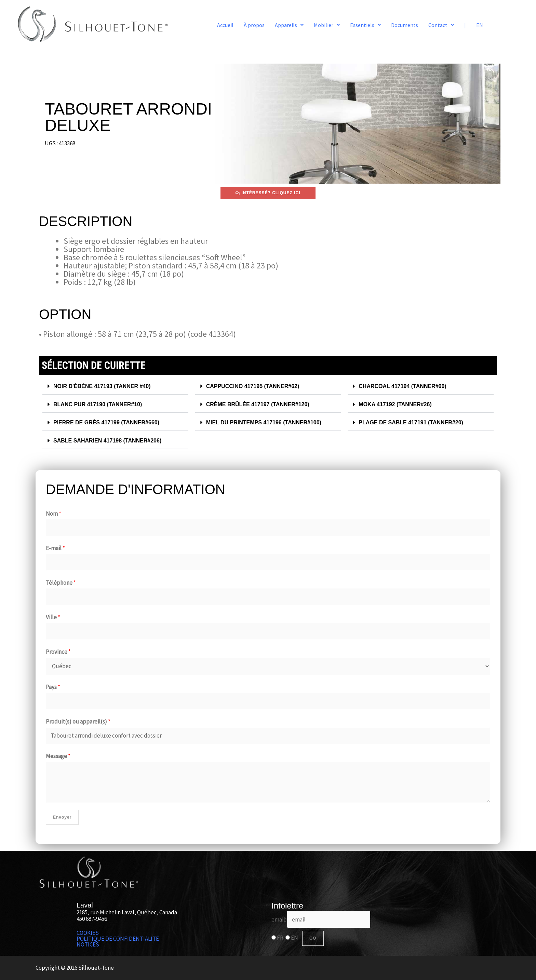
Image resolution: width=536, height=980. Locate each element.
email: (321, 919)
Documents (405, 25)
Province (58, 652)
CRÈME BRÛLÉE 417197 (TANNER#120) (261, 404)
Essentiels (365, 25)
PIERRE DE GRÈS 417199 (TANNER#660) (110, 422)
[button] (289, 25)
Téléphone (61, 583)
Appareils (289, 25)
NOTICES (88, 945)
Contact (441, 25)
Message (58, 756)
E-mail (55, 548)
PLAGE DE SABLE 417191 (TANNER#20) (414, 422)
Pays (53, 687)
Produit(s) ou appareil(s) (78, 721)
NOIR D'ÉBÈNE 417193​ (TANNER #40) (105, 386)
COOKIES (88, 933)
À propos (254, 25)
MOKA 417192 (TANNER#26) (397, 404)
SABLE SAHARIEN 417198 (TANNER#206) (111, 441)
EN (480, 25)
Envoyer (62, 817)
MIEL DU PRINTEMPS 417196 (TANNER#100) (267, 422)
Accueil (225, 25)
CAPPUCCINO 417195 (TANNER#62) (256, 386)
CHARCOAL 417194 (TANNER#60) (405, 386)
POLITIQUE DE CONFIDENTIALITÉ (118, 939)
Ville (53, 617)
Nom (53, 514)
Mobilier (327, 25)
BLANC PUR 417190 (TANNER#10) (100, 404)
